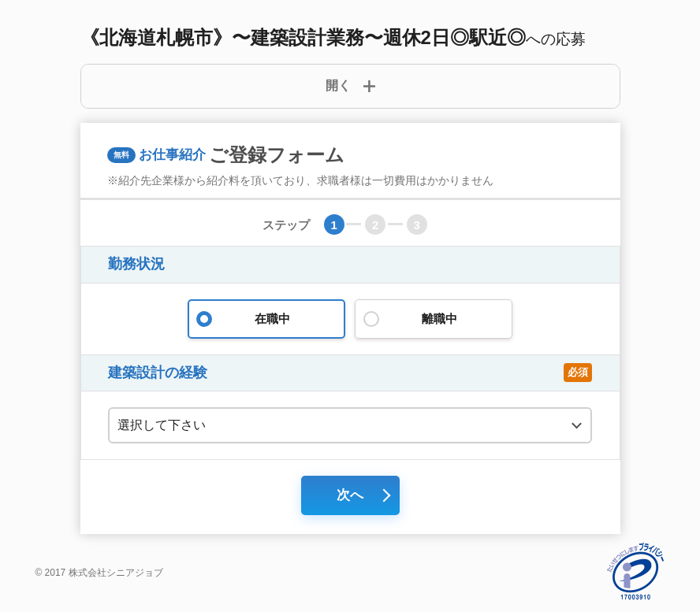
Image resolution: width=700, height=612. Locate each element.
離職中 (434, 319)
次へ (350, 495)
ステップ (286, 225)
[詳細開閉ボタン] (350, 86)
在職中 (266, 319)
